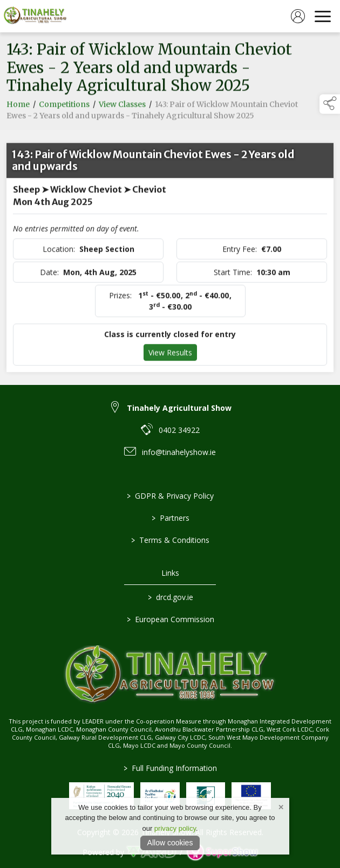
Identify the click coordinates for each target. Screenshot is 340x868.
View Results (170, 355)
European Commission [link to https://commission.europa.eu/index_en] (170, 619)
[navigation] (323, 16)
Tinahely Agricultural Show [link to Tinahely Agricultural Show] (179, 408)
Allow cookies (170, 843)
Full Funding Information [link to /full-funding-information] (170, 768)
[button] (330, 104)
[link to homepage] (35, 16)
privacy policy (175, 828)
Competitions (64, 107)
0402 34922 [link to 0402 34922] (179, 430)
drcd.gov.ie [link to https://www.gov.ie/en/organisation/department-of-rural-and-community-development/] (170, 597)
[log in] (298, 16)
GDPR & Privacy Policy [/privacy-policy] (170, 496)
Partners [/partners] (170, 518)
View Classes (122, 107)
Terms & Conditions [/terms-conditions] (170, 540)
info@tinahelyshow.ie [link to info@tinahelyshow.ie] (179, 452)
